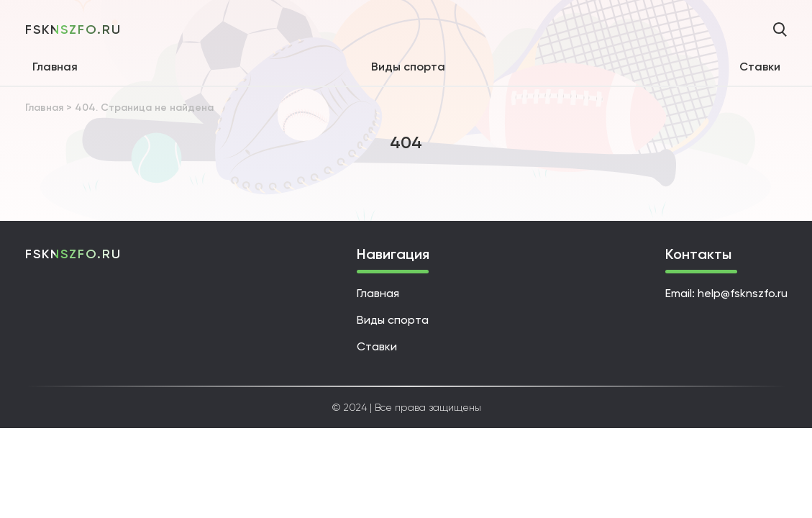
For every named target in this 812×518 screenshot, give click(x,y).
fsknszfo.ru (73, 29)
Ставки (760, 67)
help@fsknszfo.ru (743, 293)
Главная (55, 67)
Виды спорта (408, 67)
